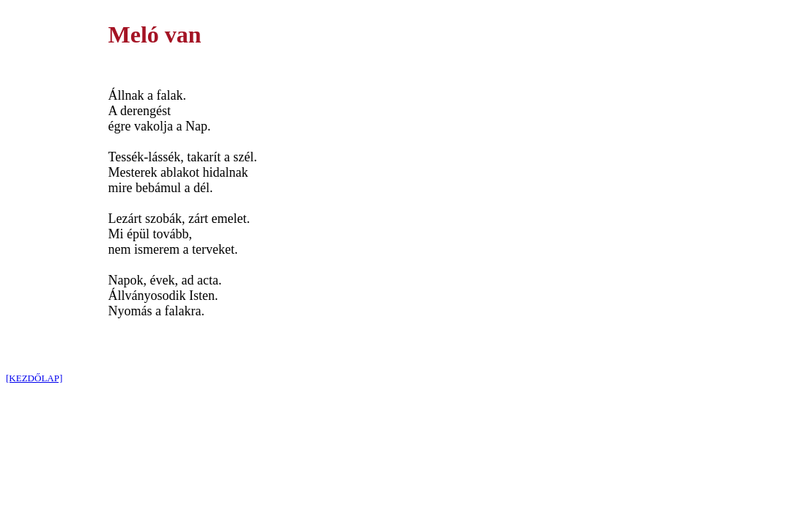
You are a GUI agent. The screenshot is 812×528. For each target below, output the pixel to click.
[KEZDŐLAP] (34, 378)
